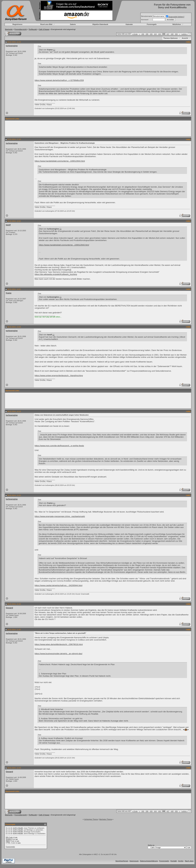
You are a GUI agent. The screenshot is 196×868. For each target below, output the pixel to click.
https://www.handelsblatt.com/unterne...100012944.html (60, 161)
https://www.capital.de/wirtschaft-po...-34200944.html (58, 585)
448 (172, 34)
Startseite (9, 29)
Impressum (134, 861)
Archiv (181, 861)
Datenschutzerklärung (149, 861)
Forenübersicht (21, 29)
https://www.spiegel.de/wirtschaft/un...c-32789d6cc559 (59, 80)
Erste (135, 34)
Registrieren (17, 24)
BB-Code (9, 837)
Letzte (184, 34)
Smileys (9, 839)
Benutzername (147, 16)
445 (160, 34)
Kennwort (145, 20)
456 (176, 34)
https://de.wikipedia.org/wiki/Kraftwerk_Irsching (56, 274)
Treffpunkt (33, 29)
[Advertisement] (98, 128)
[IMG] (8, 841)
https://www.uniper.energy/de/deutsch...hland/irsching (59, 376)
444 (155, 34)
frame (9, 293)
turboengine (12, 46)
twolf (8, 225)
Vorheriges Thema (91, 819)
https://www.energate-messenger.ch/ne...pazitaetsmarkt (60, 516)
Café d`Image (44, 29)
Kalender (129, 24)
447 (168, 34)
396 (147, 34)
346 (143, 34)
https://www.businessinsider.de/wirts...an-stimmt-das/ (58, 654)
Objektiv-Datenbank (100, 24)
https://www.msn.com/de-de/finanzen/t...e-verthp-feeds (59, 446)
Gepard (9, 608)
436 (151, 34)
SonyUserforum (122, 861)
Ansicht (185, 38)
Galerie (73, 24)
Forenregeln (152, 24)
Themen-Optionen (170, 38)
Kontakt (174, 861)
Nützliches (177, 24)
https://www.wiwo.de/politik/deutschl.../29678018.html (59, 644)
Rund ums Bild (46, 24)
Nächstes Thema (106, 819)
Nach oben (189, 861)
